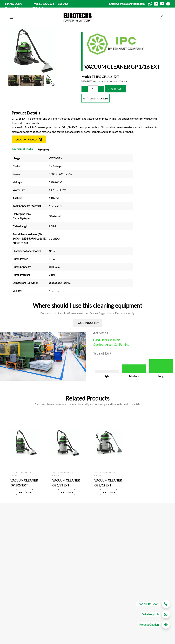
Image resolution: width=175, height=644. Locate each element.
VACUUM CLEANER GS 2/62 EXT (108, 483)
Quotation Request (26, 140)
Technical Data (22, 149)
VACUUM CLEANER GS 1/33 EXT (66, 483)
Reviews (43, 150)
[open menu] (12, 17)
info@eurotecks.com (132, 4)
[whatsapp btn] (166, 614)
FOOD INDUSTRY (88, 323)
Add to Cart (115, 88)
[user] (162, 17)
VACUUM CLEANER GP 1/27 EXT (24, 483)
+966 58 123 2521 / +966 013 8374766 (50, 6)
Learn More (24, 492)
